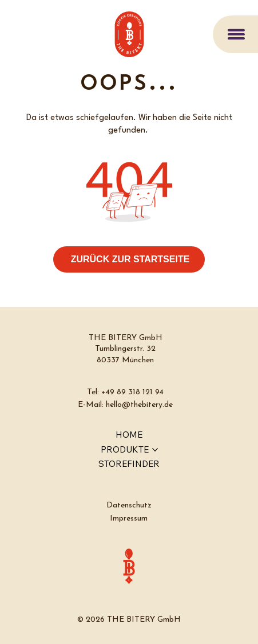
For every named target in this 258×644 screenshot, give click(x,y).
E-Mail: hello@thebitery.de (125, 405)
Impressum (129, 519)
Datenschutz (129, 505)
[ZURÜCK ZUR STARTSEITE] (129, 259)
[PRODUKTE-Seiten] (155, 450)
